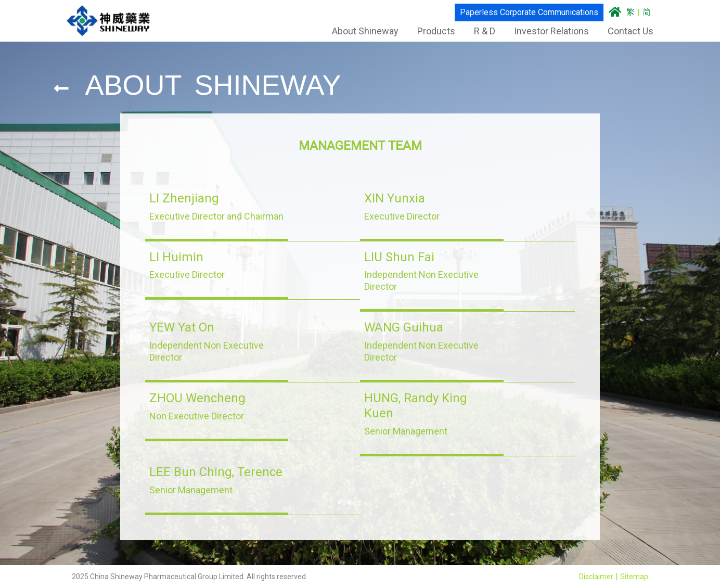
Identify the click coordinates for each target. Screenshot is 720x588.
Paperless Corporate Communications (524, 12)
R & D (479, 31)
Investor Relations (546, 31)
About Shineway (360, 31)
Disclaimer (596, 577)
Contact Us (625, 31)
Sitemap (634, 577)
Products (431, 31)
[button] (217, 207)
